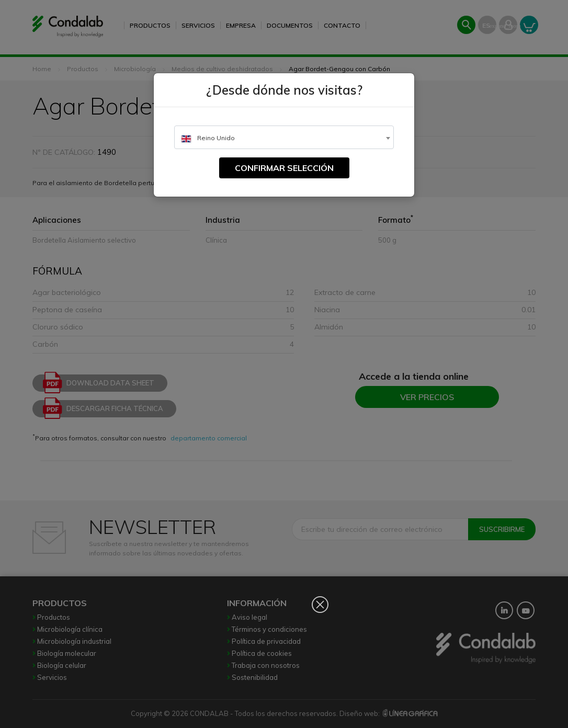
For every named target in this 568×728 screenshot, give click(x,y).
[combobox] (284, 137)
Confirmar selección (284, 168)
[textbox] (284, 138)
